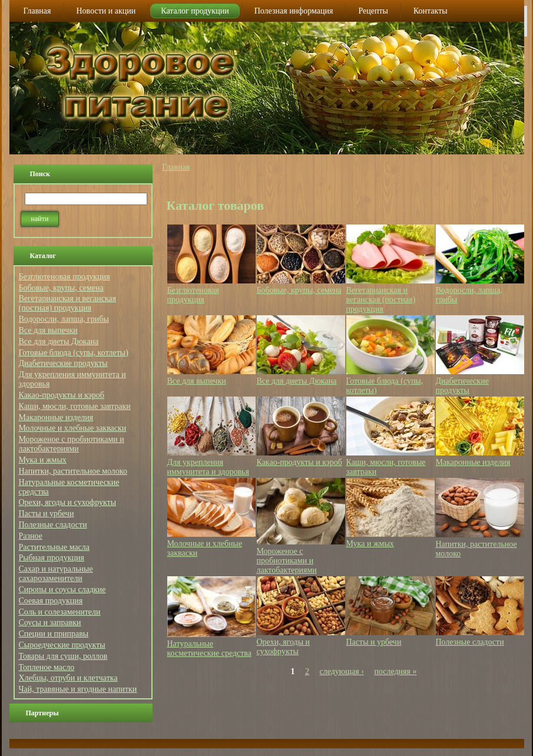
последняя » (395, 671)
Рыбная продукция (52, 558)
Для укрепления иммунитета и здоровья (208, 467)
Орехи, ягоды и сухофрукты (68, 502)
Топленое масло (47, 667)
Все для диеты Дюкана (59, 341)
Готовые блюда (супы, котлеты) (74, 353)
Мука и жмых (43, 460)
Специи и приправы (54, 634)
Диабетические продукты (63, 363)
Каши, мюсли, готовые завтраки (75, 406)
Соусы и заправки (50, 623)
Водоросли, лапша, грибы (64, 319)
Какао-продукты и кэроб (62, 395)
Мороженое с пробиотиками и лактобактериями (72, 444)
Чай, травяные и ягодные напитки (78, 689)
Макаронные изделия (56, 417)
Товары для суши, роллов (63, 656)
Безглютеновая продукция (64, 277)
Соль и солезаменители (60, 612)
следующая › (342, 671)
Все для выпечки (48, 330)
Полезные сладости (53, 525)
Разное (31, 536)
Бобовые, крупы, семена (61, 288)
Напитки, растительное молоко (73, 471)
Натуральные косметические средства (210, 648)
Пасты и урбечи (47, 514)
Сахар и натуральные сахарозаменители (56, 574)
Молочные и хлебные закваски (73, 428)
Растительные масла (54, 547)
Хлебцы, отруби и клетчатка (68, 678)
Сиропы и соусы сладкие (62, 590)
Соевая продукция (51, 601)
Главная (176, 167)
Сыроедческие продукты (62, 645)
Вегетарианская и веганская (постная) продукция (68, 303)
